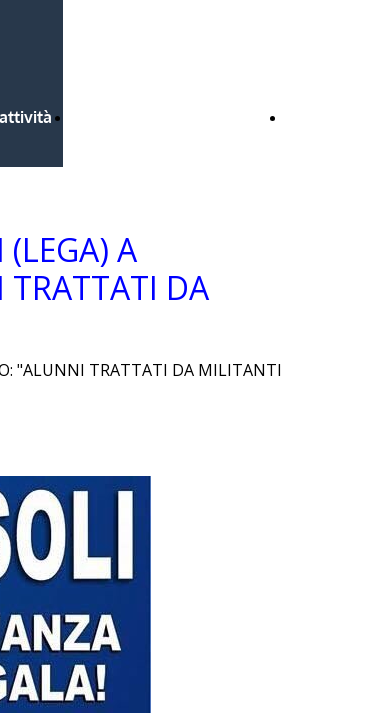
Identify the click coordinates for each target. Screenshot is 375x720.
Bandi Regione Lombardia (169, 117)
